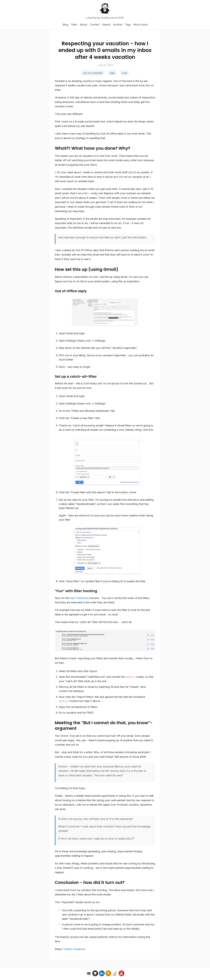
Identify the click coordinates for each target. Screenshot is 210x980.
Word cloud (140, 25)
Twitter (67, 949)
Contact (95, 25)
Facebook (79, 949)
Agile (112, 73)
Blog (65, 25)
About (83, 25)
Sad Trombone (79, 598)
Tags (128, 25)
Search (106, 25)
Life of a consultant (93, 73)
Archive (118, 25)
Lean (125, 73)
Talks (74, 25)
